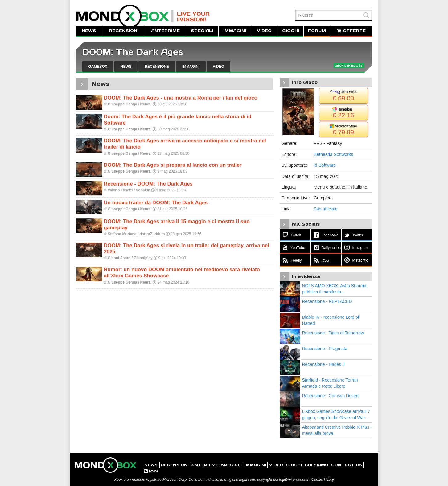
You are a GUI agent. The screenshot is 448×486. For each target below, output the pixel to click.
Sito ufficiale (326, 209)
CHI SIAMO (316, 465)
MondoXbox (125, 16)
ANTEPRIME (165, 31)
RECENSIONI (124, 31)
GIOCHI (291, 31)
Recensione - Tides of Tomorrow (333, 333)
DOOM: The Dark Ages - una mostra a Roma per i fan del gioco (181, 98)
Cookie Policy (323, 480)
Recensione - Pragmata (325, 349)
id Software (325, 165)
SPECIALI (202, 31)
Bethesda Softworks (334, 154)
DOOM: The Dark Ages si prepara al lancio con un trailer (173, 165)
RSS (151, 471)
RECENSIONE (157, 67)
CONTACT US (347, 465)
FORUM (317, 31)
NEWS (89, 31)
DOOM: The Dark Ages (133, 52)
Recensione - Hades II (324, 364)
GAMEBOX (98, 67)
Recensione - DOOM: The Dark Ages (148, 184)
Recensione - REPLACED (327, 301)
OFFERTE (351, 31)
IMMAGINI (235, 31)
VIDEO (264, 31)
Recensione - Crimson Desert (331, 396)
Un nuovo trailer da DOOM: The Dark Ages (156, 203)
